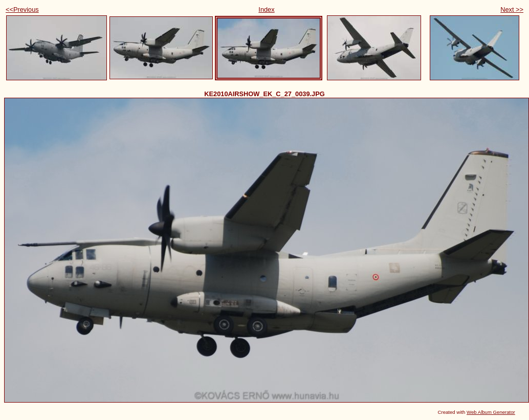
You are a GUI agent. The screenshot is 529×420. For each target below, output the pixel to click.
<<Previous (22, 9)
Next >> (512, 9)
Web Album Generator (491, 412)
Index (266, 9)
